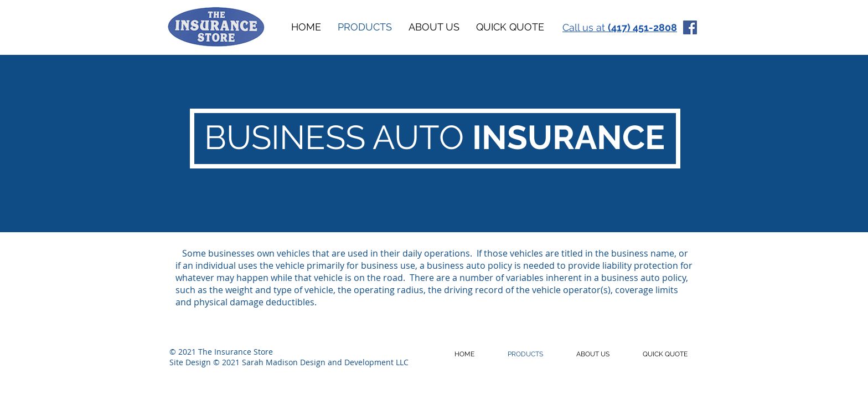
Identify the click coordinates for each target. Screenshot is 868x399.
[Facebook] (690, 27)
